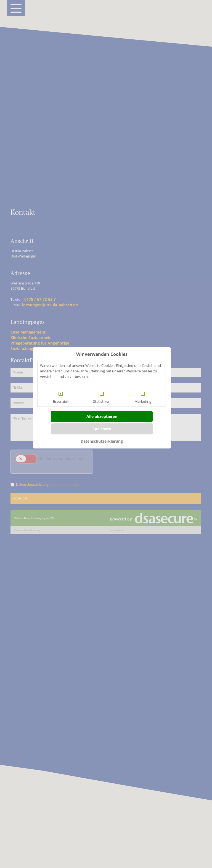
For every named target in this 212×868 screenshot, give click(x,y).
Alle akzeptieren (102, 416)
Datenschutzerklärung (102, 441)
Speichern (102, 429)
